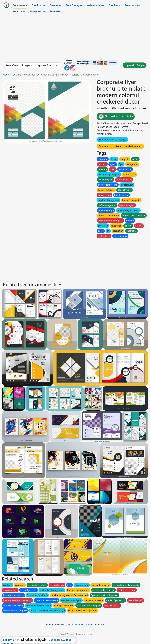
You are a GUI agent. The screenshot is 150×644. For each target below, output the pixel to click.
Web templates (95, 5)
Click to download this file (116, 117)
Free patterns (37, 11)
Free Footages (74, 5)
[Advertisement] (75, 37)
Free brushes (132, 5)
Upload (69, 63)
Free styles (19, 11)
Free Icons (114, 5)
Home (6, 75)
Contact (100, 625)
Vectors (17, 75)
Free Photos (38, 5)
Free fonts (56, 5)
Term (70, 625)
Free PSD (55, 11)
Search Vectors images (18, 65)
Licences (60, 625)
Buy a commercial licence (112, 140)
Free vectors (20, 5)
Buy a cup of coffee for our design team (120, 146)
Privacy (79, 625)
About (89, 625)
